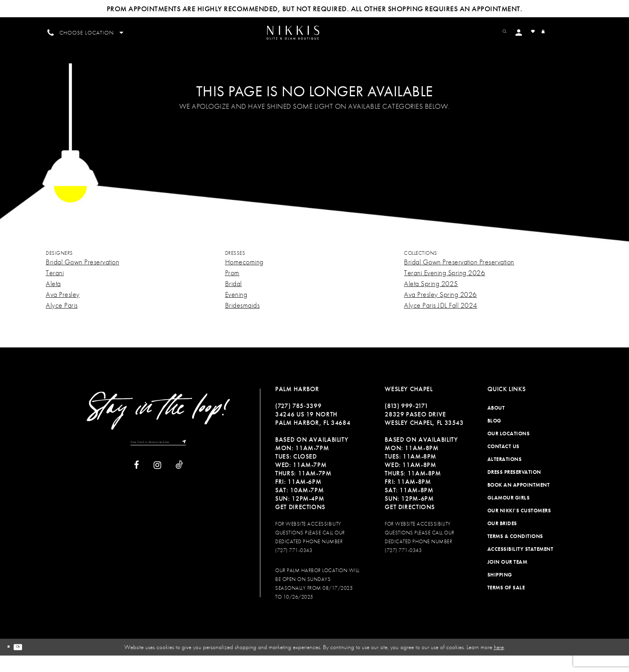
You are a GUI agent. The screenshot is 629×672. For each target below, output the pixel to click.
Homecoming (244, 278)
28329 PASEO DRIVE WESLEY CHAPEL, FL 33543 (424, 434)
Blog (494, 437)
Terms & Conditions (515, 552)
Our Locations (509, 450)
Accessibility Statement (520, 565)
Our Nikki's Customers (519, 527)
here (499, 663)
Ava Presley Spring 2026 (440, 310)
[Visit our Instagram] (157, 486)
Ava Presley (63, 310)
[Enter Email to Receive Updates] (158, 461)
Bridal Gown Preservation (82, 278)
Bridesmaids (242, 321)
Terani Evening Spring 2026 (444, 289)
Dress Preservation (514, 488)
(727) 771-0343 (294, 566)
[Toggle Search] (527, 32)
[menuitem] (314, 41)
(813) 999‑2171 (406, 422)
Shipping (500, 591)
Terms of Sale (506, 604)
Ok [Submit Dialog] (28, 663)
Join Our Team (507, 578)
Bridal (233, 299)
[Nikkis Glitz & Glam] (314, 41)
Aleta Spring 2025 (431, 299)
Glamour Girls (509, 514)
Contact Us (503, 462)
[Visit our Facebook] (137, 486)
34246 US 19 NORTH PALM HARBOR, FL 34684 (313, 434)
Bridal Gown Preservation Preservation (459, 278)
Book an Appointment (519, 501)
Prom (232, 289)
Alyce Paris (62, 321)
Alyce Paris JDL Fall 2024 (441, 321)
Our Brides (502, 539)
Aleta (53, 299)
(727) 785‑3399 (298, 422)
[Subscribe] (203, 461)
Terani (55, 289)
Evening (236, 310)
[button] (545, 32)
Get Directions (300, 523)
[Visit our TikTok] (179, 486)
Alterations (505, 475)
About (496, 424)
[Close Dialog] (12, 663)
